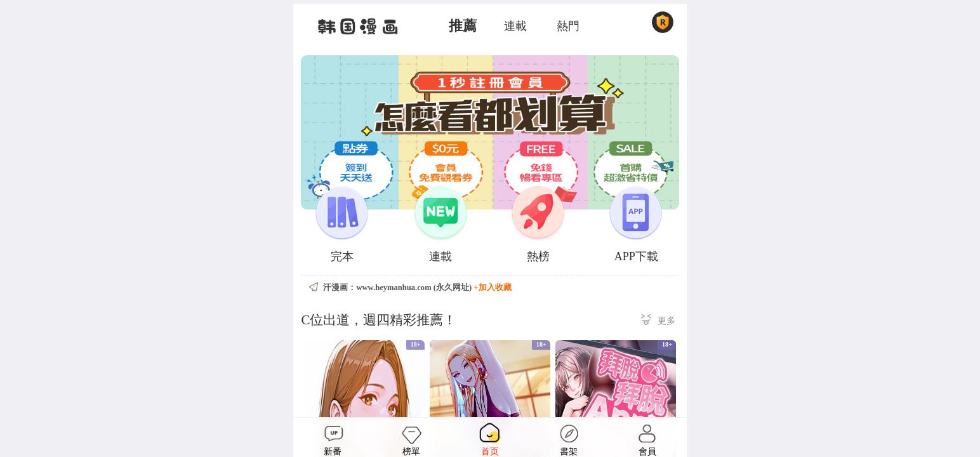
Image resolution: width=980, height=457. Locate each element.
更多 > (658, 321)
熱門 (568, 26)
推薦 (463, 26)
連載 (515, 26)
